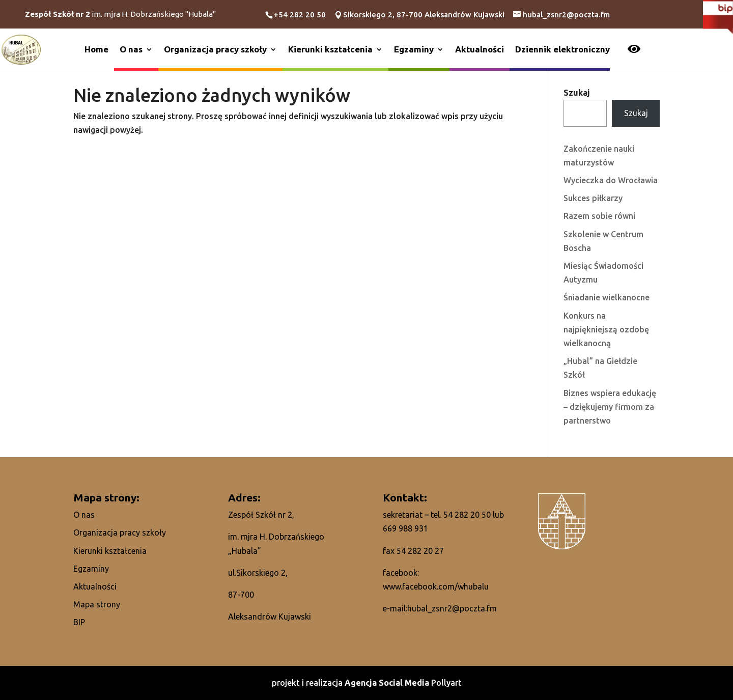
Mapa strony (97, 604)
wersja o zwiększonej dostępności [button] (634, 49)
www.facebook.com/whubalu (436, 586)
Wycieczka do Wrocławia (611, 180)
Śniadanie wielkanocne (607, 297)
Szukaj (577, 93)
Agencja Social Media (388, 683)
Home (96, 49)
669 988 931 (405, 528)
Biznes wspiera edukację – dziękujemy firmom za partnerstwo (610, 407)
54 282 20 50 (467, 515)
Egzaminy (414, 49)
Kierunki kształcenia (330, 49)
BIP (79, 622)
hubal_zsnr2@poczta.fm (452, 608)
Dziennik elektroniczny (562, 49)
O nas (131, 49)
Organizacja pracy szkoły (215, 49)
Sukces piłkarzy (593, 198)
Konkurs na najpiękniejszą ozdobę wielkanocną (606, 329)
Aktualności (480, 49)
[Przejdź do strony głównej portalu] (21, 49)
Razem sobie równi (599, 216)
